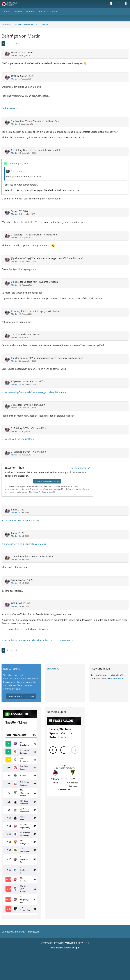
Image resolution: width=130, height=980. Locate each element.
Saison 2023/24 (19, 211)
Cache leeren (9, 108)
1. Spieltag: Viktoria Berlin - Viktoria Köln (32, 556)
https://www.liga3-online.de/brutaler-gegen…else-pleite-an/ (33, 392)
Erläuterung (53, 669)
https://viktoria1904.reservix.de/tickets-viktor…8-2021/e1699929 (36, 640)
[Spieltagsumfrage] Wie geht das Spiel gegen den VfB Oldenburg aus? (47, 258)
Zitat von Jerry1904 (18, 163)
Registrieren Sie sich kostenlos (20, 682)
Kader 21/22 (18, 510)
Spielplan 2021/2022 (22, 580)
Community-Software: (65, 943)
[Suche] (111, 4)
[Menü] (126, 4)
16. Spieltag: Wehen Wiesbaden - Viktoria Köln (35, 121)
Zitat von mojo (18, 171)
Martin (14, 55)
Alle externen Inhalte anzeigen (47, 481)
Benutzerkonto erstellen (21, 696)
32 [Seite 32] (17, 44)
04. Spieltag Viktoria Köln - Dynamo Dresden (34, 282)
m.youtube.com (79, 468)
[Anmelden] (118, 4)
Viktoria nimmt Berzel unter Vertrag (20, 520)
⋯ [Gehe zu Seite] (12, 44)
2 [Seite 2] (8, 44)
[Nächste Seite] (23, 44)
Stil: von (65, 948)
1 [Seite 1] (3, 44)
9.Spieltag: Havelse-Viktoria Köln (28, 381)
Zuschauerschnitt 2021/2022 (26, 334)
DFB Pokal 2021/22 (21, 603)
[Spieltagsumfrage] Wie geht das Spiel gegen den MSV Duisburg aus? (47, 358)
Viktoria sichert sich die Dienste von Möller (24, 544)
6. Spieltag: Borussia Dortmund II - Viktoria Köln (36, 150)
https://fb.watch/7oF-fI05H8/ (17, 439)
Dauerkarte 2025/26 (22, 52)
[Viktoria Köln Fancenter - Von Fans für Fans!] (11, 4)
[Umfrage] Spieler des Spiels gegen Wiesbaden (35, 311)
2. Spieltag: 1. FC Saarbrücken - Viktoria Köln (34, 235)
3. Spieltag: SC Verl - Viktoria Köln (28, 428)
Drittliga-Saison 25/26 (23, 76)
